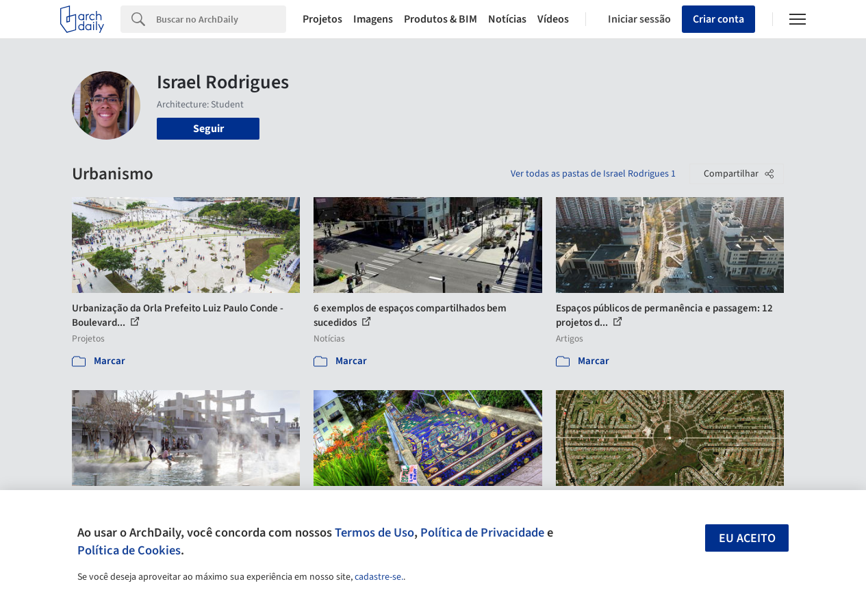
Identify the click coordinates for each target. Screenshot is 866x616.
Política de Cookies (129, 550)
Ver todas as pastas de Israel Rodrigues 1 (593, 174)
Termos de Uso (374, 532)
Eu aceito (747, 538)
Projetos (322, 19)
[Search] (221, 19)
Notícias (507, 19)
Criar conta (718, 19)
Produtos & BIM (441, 19)
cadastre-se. (379, 577)
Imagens (373, 19)
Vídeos (553, 19)
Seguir (208, 129)
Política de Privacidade (482, 532)
